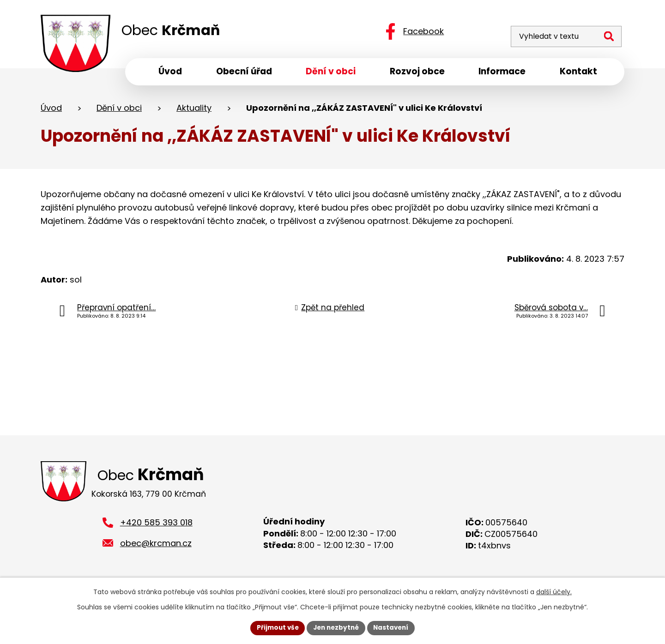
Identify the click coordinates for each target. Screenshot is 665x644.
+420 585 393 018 (156, 527)
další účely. (554, 591)
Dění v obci (119, 110)
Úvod (51, 110)
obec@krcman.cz (156, 547)
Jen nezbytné (336, 627)
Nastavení (393, 627)
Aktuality (194, 110)
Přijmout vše (275, 627)
